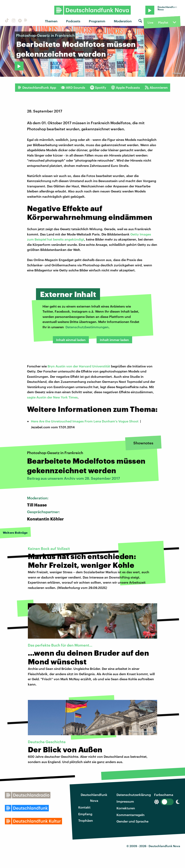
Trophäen (86, 820)
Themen (51, 21)
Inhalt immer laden (114, 340)
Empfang (85, 814)
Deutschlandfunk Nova (94, 798)
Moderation (123, 21)
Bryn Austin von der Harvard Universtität (79, 366)
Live (150, 22)
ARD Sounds (73, 87)
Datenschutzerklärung (134, 795)
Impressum (125, 801)
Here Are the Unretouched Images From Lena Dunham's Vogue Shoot (85, 421)
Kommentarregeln (131, 815)
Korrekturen (126, 808)
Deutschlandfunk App (37, 87)
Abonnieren (156, 87)
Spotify (98, 87)
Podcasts (73, 21)
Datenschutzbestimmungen (87, 327)
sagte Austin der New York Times (52, 397)
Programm (97, 21)
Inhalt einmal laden (71, 340)
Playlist (163, 22)
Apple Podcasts (125, 87)
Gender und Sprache (132, 821)
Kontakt (84, 807)
